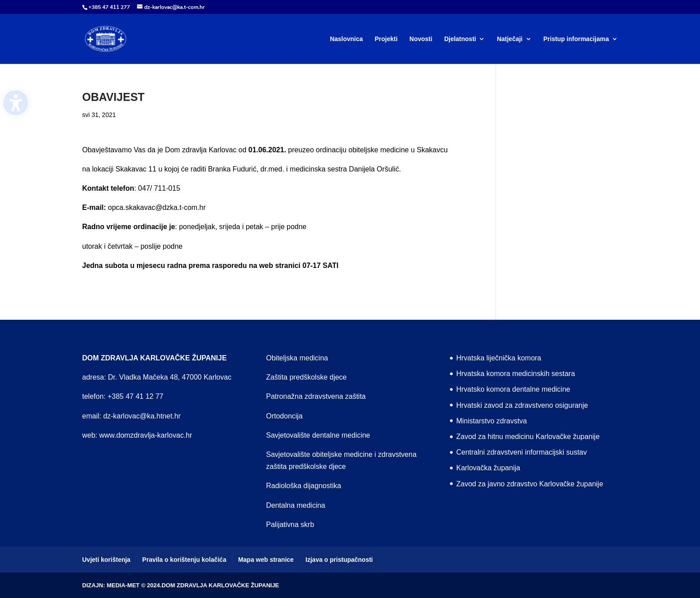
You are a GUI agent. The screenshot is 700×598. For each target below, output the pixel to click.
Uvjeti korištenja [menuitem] (106, 560)
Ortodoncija (284, 416)
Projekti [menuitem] (386, 39)
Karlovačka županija (488, 468)
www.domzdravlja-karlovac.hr (146, 435)
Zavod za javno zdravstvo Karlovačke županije (530, 484)
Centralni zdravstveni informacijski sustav (522, 452)
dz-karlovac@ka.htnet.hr (142, 416)
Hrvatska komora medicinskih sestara (516, 374)
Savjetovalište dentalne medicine (318, 435)
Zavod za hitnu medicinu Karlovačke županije (528, 437)
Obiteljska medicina (297, 358)
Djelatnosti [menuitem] (460, 39)
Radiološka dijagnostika (304, 486)
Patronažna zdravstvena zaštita (316, 396)
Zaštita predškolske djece (306, 377)
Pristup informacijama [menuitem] (576, 39)
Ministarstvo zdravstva (492, 421)
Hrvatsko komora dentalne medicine (513, 389)
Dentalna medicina (296, 505)
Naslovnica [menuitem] (346, 39)
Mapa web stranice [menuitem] (266, 560)
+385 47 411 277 (109, 7)
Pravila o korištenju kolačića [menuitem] (184, 560)
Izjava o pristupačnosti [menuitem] (339, 560)
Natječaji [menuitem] (510, 39)
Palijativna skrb (290, 525)
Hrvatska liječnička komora (499, 358)
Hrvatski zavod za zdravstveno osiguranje (522, 405)
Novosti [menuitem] (421, 39)
